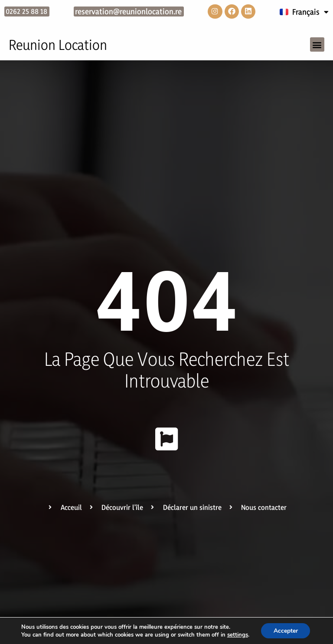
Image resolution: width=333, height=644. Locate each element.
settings (237, 634)
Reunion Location (58, 45)
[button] (317, 45)
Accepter (286, 630)
